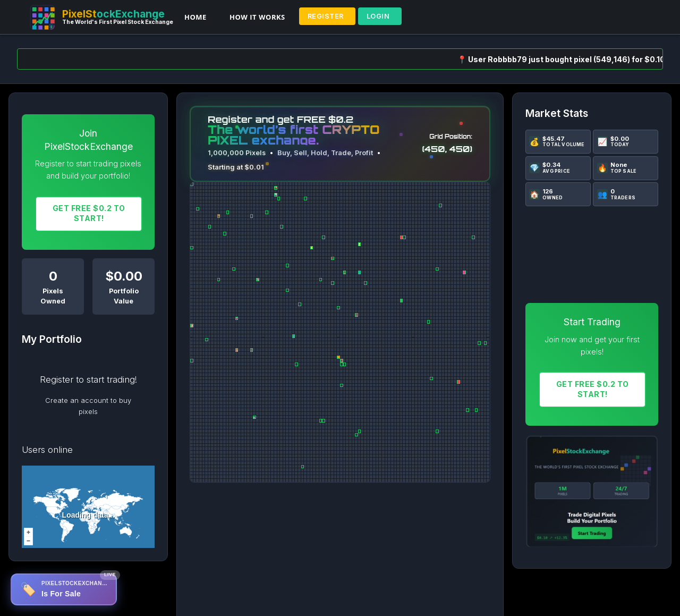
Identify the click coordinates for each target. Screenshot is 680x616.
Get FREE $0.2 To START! (89, 213)
